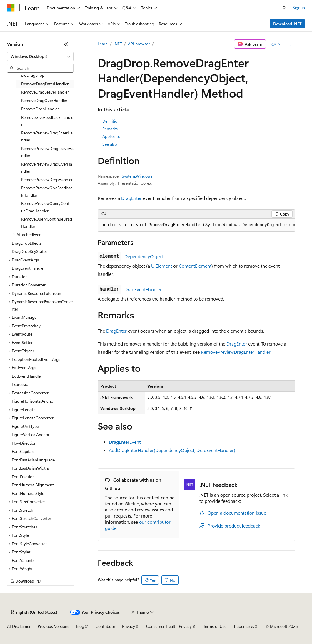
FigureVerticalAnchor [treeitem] (31, 434)
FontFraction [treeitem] (23, 477)
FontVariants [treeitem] (23, 560)
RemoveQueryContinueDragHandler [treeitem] (47, 223)
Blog (80, 626)
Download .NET (287, 24)
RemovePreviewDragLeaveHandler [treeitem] (47, 152)
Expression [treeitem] (21, 384)
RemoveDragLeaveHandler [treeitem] (45, 92)
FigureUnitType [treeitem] (25, 426)
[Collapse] (66, 44)
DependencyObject (144, 256)
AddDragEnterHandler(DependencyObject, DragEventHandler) (172, 450)
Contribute (105, 626)
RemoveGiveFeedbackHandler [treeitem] (47, 121)
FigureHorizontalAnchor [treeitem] (33, 401)
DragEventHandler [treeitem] (28, 268)
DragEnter (131, 198)
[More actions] (290, 44)
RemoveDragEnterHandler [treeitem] (45, 84)
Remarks (110, 129)
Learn (103, 44)
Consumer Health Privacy (169, 626)
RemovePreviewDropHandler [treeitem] (47, 180)
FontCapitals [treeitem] (23, 451)
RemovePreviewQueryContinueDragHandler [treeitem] (47, 207)
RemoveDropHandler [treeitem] (40, 109)
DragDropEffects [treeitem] (27, 243)
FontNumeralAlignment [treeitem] (33, 485)
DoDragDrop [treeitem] (33, 75)
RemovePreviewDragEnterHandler (236, 352)
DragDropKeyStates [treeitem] (30, 251)
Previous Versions (53, 626)
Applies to (111, 136)
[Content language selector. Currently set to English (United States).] (34, 612)
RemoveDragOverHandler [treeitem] (44, 100)
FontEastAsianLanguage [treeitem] (33, 460)
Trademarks (244, 626)
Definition (111, 121)
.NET (118, 44)
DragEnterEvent (125, 442)
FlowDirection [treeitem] (24, 443)
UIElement (162, 266)
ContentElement (195, 266)
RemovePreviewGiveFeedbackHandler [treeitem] (47, 191)
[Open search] (284, 8)
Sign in (299, 7)
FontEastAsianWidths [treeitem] (31, 468)
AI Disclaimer (19, 626)
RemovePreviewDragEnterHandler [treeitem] (47, 136)
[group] (196, 225)
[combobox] (40, 56)
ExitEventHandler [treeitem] (27, 376)
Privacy (129, 626)
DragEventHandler (143, 289)
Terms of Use (215, 626)
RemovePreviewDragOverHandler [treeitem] (47, 168)
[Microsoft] (11, 8)
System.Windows (137, 176)
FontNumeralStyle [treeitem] (28, 493)
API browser (139, 44)
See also (110, 144)
